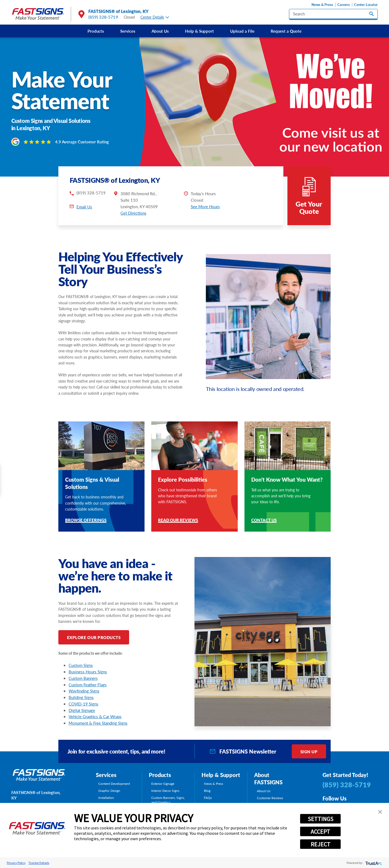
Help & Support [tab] (221, 775)
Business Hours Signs (88, 672)
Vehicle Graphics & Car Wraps (95, 716)
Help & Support (199, 31)
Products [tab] (160, 775)
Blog (207, 791)
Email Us (84, 207)
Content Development (114, 784)
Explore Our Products (94, 637)
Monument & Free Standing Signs (98, 723)
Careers (344, 5)
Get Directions (133, 213)
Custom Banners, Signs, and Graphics (168, 800)
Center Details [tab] (155, 17)
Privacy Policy (16, 863)
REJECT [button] (321, 844)
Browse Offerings (86, 520)
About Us (160, 31)
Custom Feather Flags (88, 685)
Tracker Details (39, 863)
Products (96, 31)
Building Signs (81, 697)
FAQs (208, 798)
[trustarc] (373, 863)
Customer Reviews (270, 798)
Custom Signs (81, 665)
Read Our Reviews (178, 520)
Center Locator (366, 5)
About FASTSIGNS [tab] (268, 779)
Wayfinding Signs (84, 691)
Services (128, 31)
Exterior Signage (163, 784)
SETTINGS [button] (321, 819)
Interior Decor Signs (165, 791)
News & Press (322, 5)
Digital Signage (82, 710)
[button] (380, 812)
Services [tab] (106, 775)
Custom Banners (83, 678)
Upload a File (242, 31)
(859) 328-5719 (103, 17)
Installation (106, 798)
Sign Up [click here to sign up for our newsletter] (309, 752)
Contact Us (264, 520)
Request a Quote (286, 31)
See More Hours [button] (205, 206)
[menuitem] (96, 31)
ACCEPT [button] (320, 832)
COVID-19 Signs (83, 704)
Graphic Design (109, 791)
